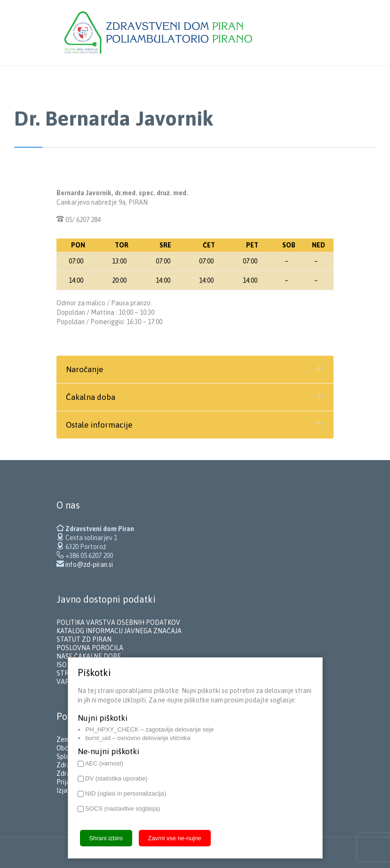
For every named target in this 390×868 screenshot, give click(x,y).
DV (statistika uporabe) (113, 778)
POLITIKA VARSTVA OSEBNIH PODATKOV (118, 622)
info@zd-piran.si (89, 565)
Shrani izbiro (106, 838)
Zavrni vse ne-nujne (175, 838)
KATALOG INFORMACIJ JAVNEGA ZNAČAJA (119, 631)
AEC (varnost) (101, 763)
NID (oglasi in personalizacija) (122, 793)
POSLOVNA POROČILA (90, 648)
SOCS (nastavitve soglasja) (119, 808)
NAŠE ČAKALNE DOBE (89, 656)
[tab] (195, 369)
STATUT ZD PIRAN (84, 639)
